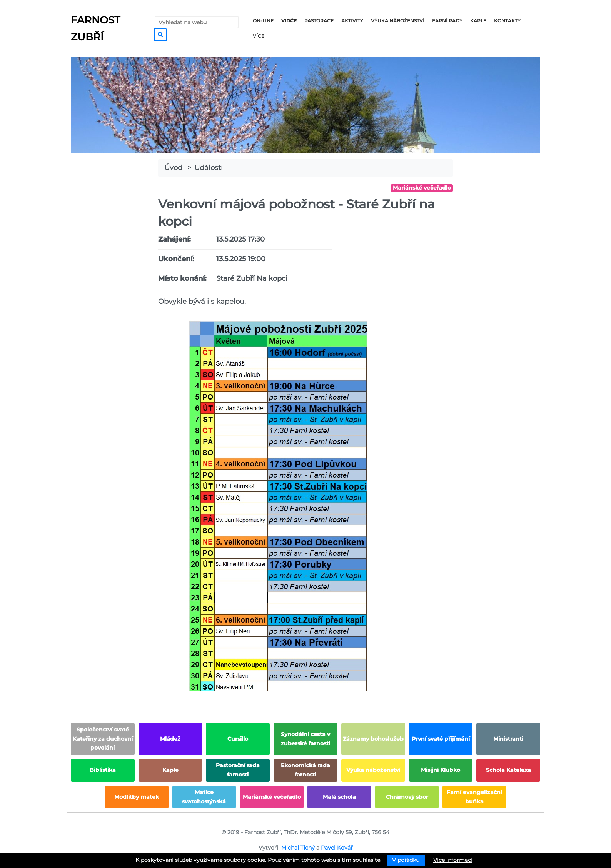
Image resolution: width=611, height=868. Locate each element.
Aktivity (352, 21)
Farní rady (447, 21)
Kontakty (507, 21)
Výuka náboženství (398, 21)
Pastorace (319, 21)
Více (259, 36)
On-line (263, 21)
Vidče (289, 21)
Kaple (478, 21)
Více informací (453, 860)
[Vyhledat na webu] (197, 22)
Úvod (173, 168)
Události (209, 168)
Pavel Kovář (337, 848)
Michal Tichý (298, 848)
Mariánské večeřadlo (422, 188)
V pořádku (406, 860)
